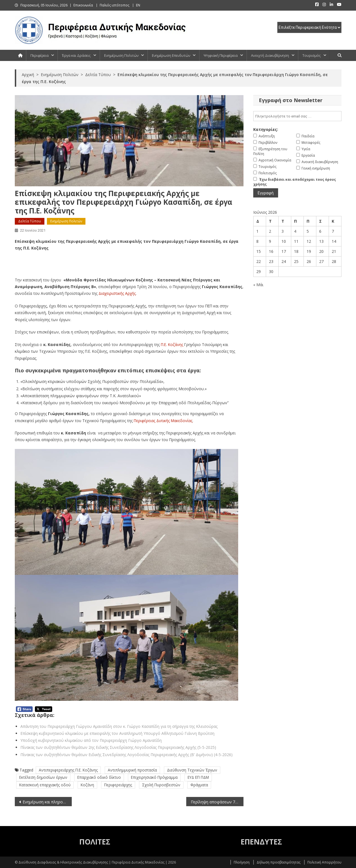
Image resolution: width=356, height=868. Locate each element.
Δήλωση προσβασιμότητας (279, 862)
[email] (297, 116)
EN (138, 5)
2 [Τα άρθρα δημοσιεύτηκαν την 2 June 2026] (270, 231)
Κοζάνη (87, 785)
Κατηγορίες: (266, 129)
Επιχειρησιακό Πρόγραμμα (154, 777)
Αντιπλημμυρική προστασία (132, 770)
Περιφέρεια (40, 55)
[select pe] (309, 27)
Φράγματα (199, 785)
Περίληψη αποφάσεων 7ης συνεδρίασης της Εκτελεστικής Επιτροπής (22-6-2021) (217, 802)
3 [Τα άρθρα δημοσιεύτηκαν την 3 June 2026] (283, 231)
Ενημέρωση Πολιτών (121, 55)
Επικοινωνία (83, 5)
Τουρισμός (312, 55)
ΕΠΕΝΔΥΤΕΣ (261, 842)
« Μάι (258, 285)
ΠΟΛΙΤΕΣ (95, 842)
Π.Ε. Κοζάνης (172, 344)
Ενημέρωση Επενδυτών (171, 55)
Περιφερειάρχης (118, 785)
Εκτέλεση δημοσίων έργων (43, 777)
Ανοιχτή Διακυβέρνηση (270, 55)
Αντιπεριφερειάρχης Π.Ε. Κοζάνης (68, 770)
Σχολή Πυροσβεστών (161, 785)
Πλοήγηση (242, 862)
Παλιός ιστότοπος (114, 5)
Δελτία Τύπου (30, 221)
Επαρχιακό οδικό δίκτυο (99, 777)
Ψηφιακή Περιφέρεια (221, 55)
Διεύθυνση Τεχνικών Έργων (192, 770)
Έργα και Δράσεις (76, 55)
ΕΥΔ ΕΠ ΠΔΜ (198, 777)
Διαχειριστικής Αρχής (117, 293)
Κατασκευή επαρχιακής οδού (45, 785)
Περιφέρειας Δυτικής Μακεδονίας (163, 421)
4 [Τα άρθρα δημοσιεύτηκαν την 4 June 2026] (295, 231)
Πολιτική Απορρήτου (324, 862)
